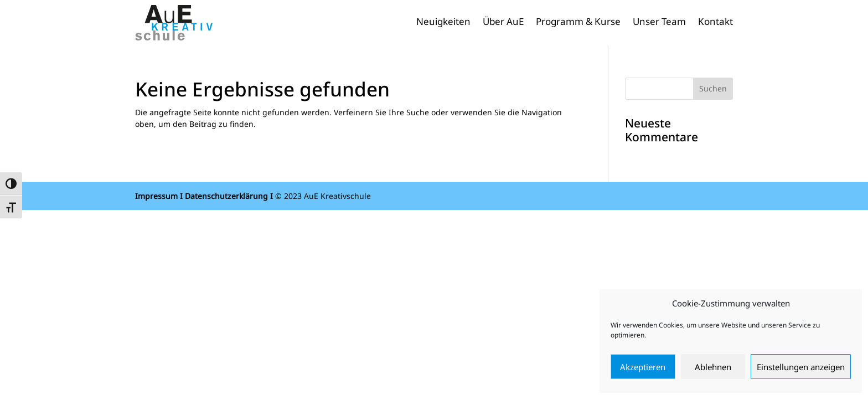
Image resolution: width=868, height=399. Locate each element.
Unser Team (659, 23)
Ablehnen (713, 367)
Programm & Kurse (578, 23)
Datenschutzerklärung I (229, 196)
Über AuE (503, 23)
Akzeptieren (643, 367)
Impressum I (159, 196)
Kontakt (715, 23)
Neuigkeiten (443, 23)
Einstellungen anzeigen (801, 367)
